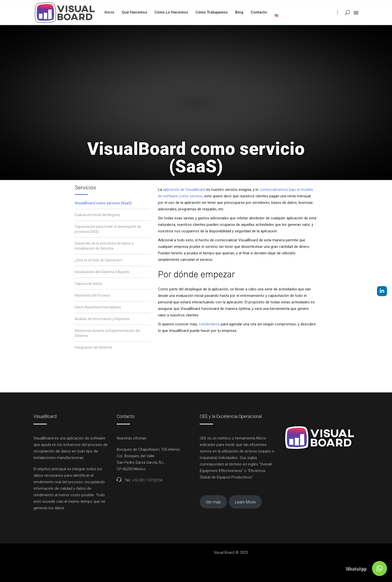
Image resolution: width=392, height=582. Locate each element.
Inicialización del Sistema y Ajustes (102, 272)
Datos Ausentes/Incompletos (98, 307)
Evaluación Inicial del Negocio (97, 215)
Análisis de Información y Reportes (102, 319)
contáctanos (209, 324)
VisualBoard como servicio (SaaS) (103, 203)
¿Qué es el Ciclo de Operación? (99, 260)
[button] (379, 568)
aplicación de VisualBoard (184, 190)
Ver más (213, 502)
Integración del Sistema (93, 347)
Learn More (245, 502)
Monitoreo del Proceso (92, 295)
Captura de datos (88, 284)
